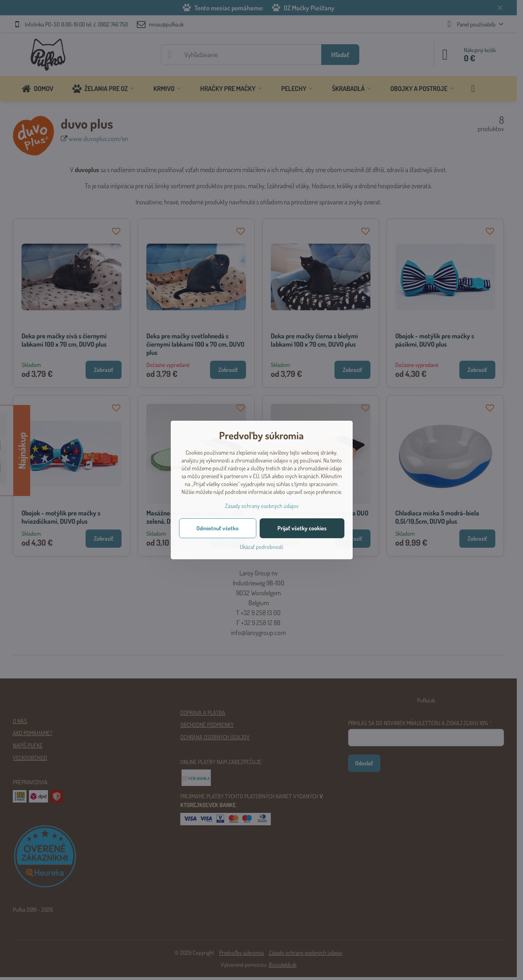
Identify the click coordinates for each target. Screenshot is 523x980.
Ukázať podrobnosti (261, 547)
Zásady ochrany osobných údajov (262, 506)
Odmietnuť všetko (217, 528)
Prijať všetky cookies (302, 528)
